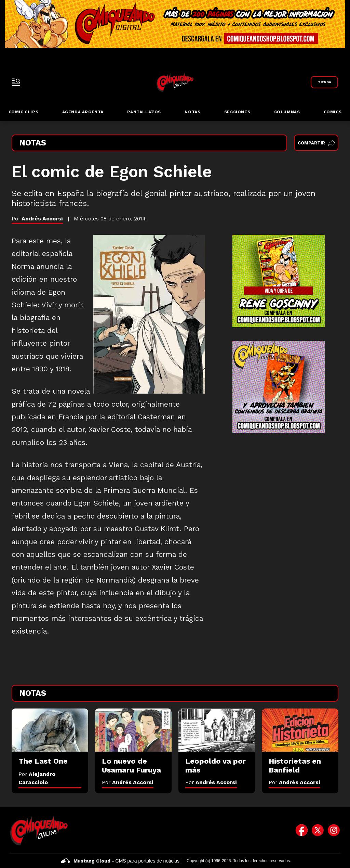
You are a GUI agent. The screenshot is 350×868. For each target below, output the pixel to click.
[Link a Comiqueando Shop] (324, 82)
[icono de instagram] (334, 830)
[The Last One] (50, 730)
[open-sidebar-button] (16, 82)
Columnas (287, 112)
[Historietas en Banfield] (300, 730)
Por (128, 782)
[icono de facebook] (302, 830)
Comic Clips (24, 112)
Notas (192, 112)
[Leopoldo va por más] (217, 730)
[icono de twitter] (318, 830)
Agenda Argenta (83, 112)
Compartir (316, 143)
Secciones (237, 112)
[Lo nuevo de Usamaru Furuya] (133, 730)
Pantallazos (144, 112)
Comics (333, 112)
